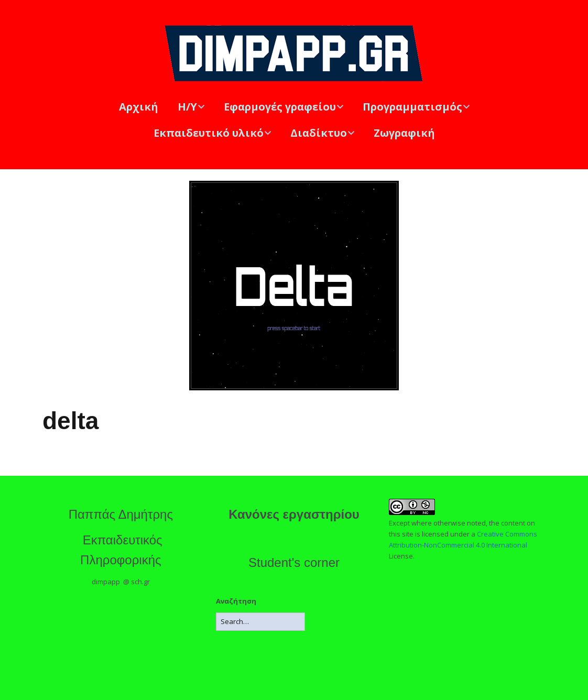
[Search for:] (260, 622)
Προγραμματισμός (412, 107)
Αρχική (139, 107)
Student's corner (294, 562)
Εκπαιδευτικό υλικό (209, 133)
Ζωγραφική (404, 133)
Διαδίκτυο (319, 133)
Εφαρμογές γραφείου (280, 107)
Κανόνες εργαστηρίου (294, 514)
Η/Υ (187, 107)
